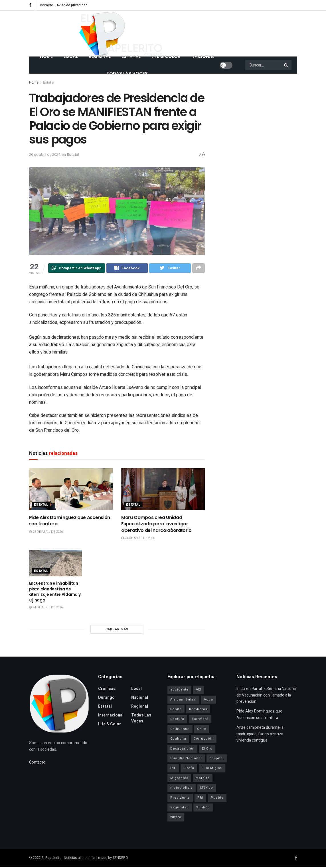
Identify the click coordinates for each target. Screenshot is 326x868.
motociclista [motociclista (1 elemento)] (182, 789)
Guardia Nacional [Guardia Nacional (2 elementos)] (186, 759)
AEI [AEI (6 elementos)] (199, 690)
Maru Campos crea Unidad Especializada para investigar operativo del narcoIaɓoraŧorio (156, 525)
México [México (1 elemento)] (207, 789)
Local (136, 690)
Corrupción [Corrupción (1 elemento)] (204, 739)
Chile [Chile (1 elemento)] (202, 730)
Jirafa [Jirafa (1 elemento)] (189, 769)
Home (34, 82)
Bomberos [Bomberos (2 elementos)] (198, 710)
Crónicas (107, 690)
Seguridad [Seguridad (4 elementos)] (180, 808)
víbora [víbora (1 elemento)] (176, 818)
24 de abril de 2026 (138, 539)
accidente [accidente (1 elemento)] (179, 690)
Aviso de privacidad (72, 5)
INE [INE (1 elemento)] (173, 769)
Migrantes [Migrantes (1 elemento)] (179, 779)
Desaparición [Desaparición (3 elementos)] (182, 749)
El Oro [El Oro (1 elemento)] (207, 749)
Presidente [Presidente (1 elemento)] (180, 799)
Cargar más (117, 630)
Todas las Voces (127, 73)
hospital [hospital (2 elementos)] (217, 759)
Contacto (46, 5)
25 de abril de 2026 (46, 533)
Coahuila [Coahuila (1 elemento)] (178, 739)
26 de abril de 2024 (45, 155)
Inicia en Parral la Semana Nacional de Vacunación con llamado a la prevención (267, 696)
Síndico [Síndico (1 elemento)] (203, 808)
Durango (106, 698)
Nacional (140, 698)
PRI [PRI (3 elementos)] (200, 799)
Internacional (111, 716)
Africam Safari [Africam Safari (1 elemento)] (183, 700)
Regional (140, 707)
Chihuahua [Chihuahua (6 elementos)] (180, 730)
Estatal (49, 82)
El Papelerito (51, 859)
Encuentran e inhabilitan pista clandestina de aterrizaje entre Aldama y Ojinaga (55, 593)
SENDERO (120, 859)
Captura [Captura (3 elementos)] (177, 720)
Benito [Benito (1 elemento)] (176, 710)
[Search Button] (286, 65)
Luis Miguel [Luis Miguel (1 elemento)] (212, 769)
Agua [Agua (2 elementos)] (208, 700)
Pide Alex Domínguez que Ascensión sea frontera (70, 521)
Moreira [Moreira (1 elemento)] (203, 779)
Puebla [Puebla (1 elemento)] (217, 799)
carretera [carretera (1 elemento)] (200, 720)
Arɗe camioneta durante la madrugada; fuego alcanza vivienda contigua (260, 735)
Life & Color (110, 725)
